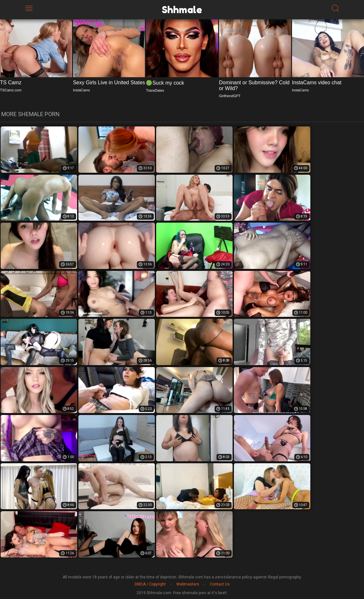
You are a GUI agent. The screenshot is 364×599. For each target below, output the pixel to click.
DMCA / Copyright (150, 584)
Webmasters (188, 584)
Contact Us (220, 584)
